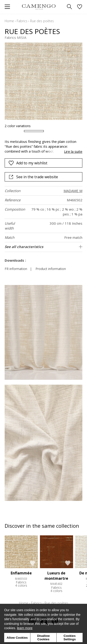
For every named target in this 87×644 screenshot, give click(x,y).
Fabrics (22, 21)
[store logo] (39, 7)
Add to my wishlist (28, 163)
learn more (25, 628)
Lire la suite (73, 151)
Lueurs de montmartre (56, 576)
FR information (16, 269)
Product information (51, 269)
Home (9, 21)
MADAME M (73, 191)
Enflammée (21, 573)
